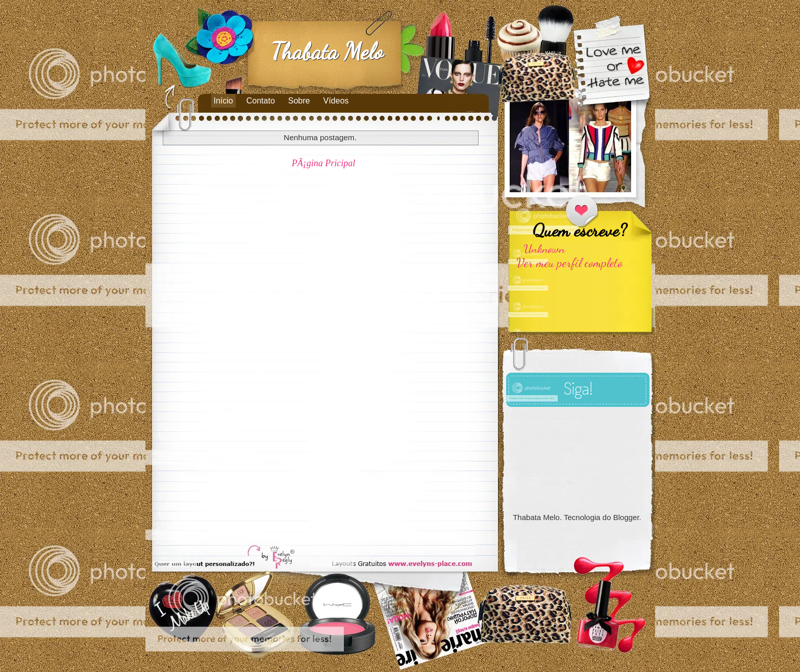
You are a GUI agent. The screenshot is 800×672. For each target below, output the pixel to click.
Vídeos (336, 101)
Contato (261, 101)
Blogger (626, 517)
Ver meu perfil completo (569, 263)
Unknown (544, 249)
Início (223, 101)
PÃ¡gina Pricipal (324, 163)
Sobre (299, 101)
